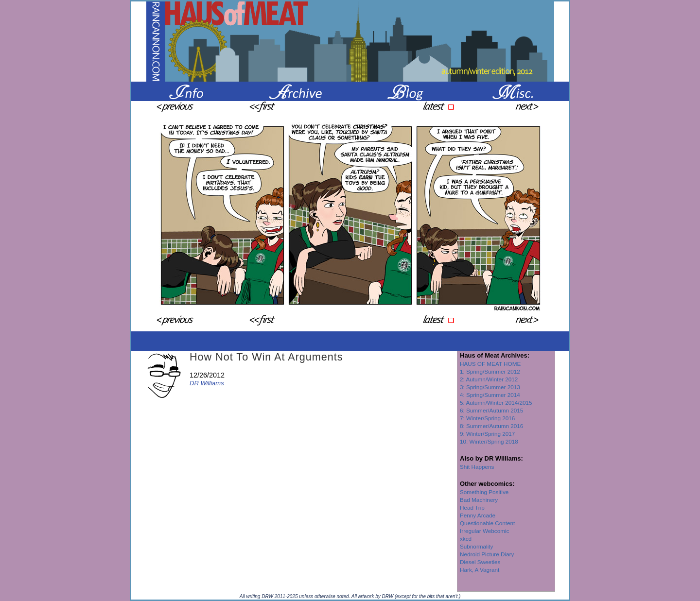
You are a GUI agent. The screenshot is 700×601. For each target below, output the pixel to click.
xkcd (466, 539)
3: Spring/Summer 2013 (490, 387)
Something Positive (484, 492)
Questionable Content (487, 523)
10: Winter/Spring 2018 (489, 441)
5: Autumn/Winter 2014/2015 (496, 403)
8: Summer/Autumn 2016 (491, 426)
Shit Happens (477, 467)
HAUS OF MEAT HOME (490, 364)
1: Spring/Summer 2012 (490, 371)
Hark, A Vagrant (480, 570)
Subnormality (476, 546)
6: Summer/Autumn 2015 (491, 410)
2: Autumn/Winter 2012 (489, 379)
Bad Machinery (479, 500)
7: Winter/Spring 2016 (487, 418)
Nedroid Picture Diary (487, 554)
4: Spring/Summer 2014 (490, 395)
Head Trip (472, 507)
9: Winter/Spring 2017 (487, 434)
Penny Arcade (478, 515)
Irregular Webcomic (484, 531)
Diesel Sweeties (480, 562)
